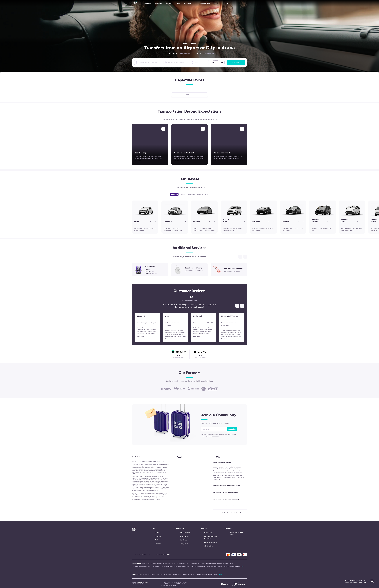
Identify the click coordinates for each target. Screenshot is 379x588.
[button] (161, 62)
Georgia (216, 574)
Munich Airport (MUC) (184, 566)
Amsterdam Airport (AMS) (171, 566)
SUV (207, 194)
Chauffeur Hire (203, 3)
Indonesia (205, 574)
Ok (372, 581)
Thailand (153, 574)
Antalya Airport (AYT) (158, 564)
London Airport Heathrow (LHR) (232, 566)
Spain (158, 574)
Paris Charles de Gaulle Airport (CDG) (141, 566)
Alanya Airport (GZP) (147, 564)
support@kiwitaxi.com (141, 555)
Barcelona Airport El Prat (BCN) (225, 564)
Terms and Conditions (143, 582)
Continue (236, 62)
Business (192, 194)
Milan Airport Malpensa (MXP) (198, 566)
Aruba (193, 43)
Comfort (183, 194)
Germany (185, 574)
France (170, 574)
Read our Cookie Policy (359, 582)
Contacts (188, 3)
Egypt (165, 574)
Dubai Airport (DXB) (184, 564)
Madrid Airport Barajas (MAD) (209, 564)
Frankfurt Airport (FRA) (158, 566)
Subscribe (232, 429)
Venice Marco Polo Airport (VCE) (215, 566)
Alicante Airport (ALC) (195, 564)
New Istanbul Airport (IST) (171, 564)
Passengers (215, 60)
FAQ (178, 3)
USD (227, 3)
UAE (149, 574)
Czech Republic (197, 574)
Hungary (210, 574)
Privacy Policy (216, 436)
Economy (174, 194)
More (242, 566)
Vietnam (175, 574)
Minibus (200, 194)
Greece (190, 574)
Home (185, 43)
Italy (162, 574)
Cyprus (180, 574)
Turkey (145, 574)
